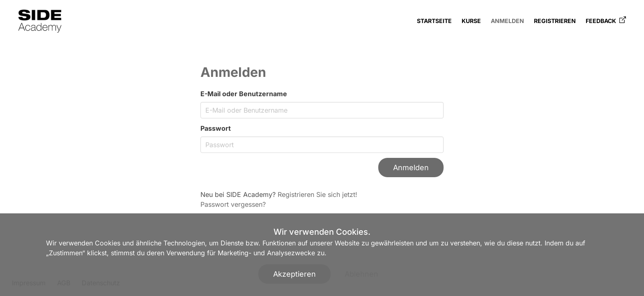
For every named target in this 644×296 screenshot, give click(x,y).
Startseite (434, 21)
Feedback (606, 20)
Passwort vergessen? (233, 204)
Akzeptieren (294, 274)
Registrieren (555, 21)
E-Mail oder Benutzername (244, 94)
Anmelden (507, 21)
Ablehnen (361, 274)
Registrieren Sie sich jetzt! (317, 194)
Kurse (471, 21)
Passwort (216, 128)
